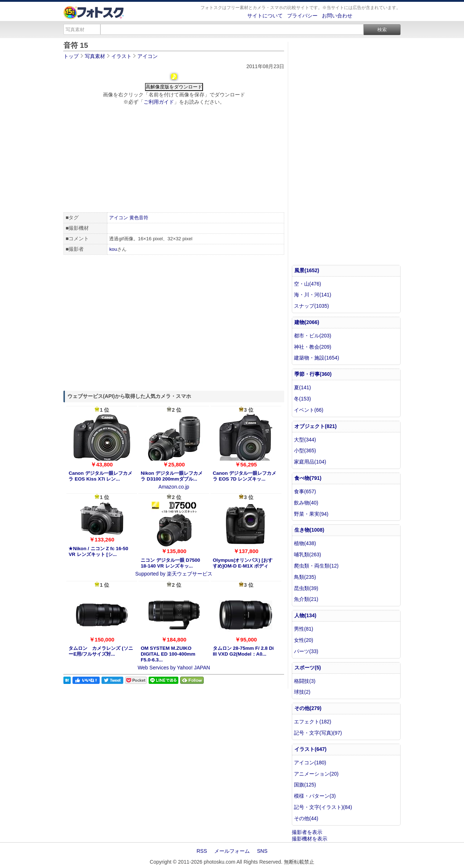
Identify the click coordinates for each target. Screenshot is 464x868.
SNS (262, 851)
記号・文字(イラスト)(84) (323, 807)
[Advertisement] (174, 160)
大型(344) (305, 440)
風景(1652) (307, 270)
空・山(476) (308, 284)
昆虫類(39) (306, 588)
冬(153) (303, 399)
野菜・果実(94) (311, 514)
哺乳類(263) (308, 555)
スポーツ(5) (308, 668)
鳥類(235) (305, 577)
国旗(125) (305, 785)
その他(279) (308, 708)
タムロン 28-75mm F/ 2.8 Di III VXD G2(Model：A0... (243, 651)
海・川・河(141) (313, 295)
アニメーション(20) (316, 774)
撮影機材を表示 (310, 839)
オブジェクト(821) (316, 426)
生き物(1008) (309, 530)
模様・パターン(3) (315, 796)
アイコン (119, 218)
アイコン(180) (310, 763)
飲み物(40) (306, 503)
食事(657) (305, 491)
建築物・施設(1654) (316, 358)
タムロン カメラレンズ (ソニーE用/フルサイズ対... (101, 651)
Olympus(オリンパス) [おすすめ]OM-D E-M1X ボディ (243, 563)
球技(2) (302, 692)
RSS (202, 851)
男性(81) (304, 629)
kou (113, 249)
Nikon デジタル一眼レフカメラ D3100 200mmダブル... (172, 476)
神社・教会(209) (313, 347)
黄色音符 (139, 218)
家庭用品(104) (310, 462)
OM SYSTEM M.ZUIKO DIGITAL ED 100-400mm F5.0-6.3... (168, 654)
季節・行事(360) (313, 374)
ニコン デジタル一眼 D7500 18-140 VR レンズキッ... (170, 563)
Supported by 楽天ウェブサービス (174, 574)
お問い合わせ (337, 16)
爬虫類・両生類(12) (316, 566)
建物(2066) (307, 322)
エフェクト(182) (313, 722)
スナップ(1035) (311, 306)
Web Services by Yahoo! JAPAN (174, 668)
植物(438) (305, 543)
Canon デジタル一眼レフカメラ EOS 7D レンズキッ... (245, 476)
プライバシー (302, 16)
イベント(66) (309, 410)
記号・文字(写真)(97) (318, 733)
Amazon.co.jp (174, 487)
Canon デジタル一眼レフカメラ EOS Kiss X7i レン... (100, 476)
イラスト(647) (310, 749)
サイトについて (265, 16)
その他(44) (306, 818)
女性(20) (304, 640)
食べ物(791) (308, 478)
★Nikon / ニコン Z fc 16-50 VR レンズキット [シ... (98, 551)
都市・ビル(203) (313, 336)
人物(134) (305, 615)
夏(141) (303, 387)
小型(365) (305, 450)
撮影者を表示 (307, 832)
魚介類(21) (306, 599)
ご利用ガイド (159, 102)
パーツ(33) (306, 651)
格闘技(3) (305, 681)
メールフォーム (232, 851)
